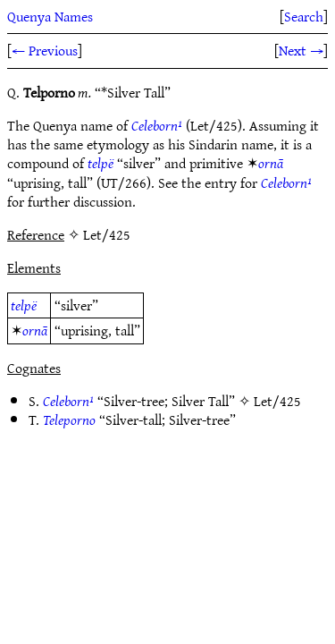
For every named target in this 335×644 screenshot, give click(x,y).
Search (304, 16)
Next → (301, 50)
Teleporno (69, 419)
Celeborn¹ (157, 125)
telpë (100, 163)
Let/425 (277, 401)
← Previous (45, 50)
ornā (271, 163)
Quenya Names (50, 16)
